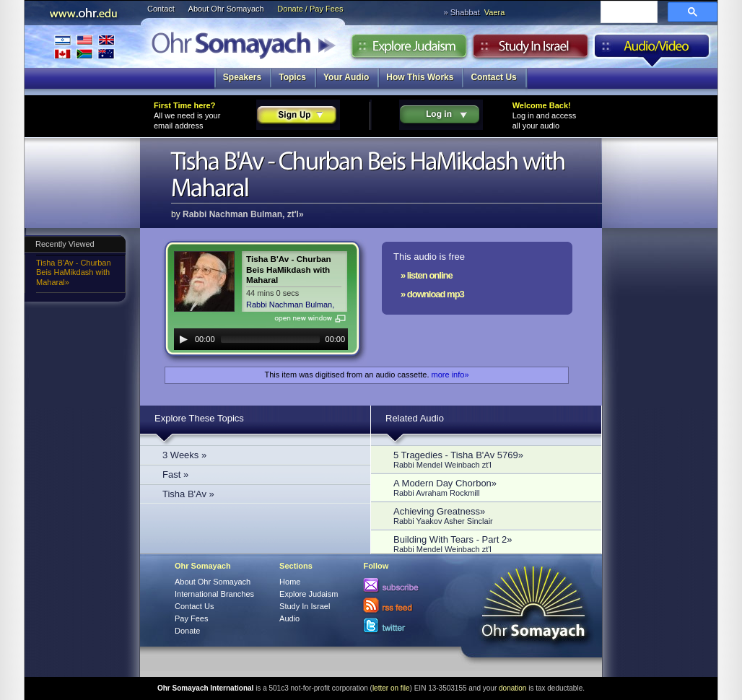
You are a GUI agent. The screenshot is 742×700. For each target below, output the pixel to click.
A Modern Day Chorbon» (490, 487)
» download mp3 (432, 294)
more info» (450, 375)
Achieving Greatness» (490, 516)
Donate (187, 631)
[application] (261, 339)
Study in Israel (531, 50)
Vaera (495, 12)
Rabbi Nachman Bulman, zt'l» (243, 214)
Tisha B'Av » (188, 494)
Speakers (242, 77)
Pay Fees (191, 618)
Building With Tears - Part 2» (490, 544)
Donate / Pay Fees (310, 9)
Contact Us (493, 77)
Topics (292, 77)
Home (290, 582)
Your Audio (346, 77)
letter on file (391, 688)
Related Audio (415, 418)
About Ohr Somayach (226, 9)
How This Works (420, 77)
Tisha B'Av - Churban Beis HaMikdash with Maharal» (74, 272)
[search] (628, 13)
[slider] (270, 339)
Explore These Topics (199, 418)
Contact (161, 9)
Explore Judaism (409, 50)
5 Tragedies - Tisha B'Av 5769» (490, 459)
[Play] (183, 339)
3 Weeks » (184, 455)
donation (512, 688)
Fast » (175, 474)
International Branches (84, 47)
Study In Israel (305, 606)
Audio (652, 50)
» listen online (427, 275)
